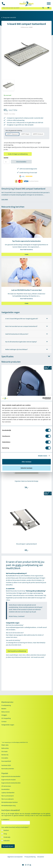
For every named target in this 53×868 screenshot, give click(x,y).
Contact (4, 721)
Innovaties (5, 758)
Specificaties (26, 357)
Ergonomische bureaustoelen (11, 776)
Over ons (5, 745)
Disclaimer (41, 857)
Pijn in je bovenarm (8, 796)
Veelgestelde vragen (8, 725)
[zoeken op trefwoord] (21, 8)
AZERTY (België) (25, 134)
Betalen (4, 709)
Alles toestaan (26, 462)
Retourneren (6, 712)
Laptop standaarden (8, 792)
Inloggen (4, 715)
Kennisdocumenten (8, 769)
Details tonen (43, 456)
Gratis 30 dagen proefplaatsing (18, 154)
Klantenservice (7, 702)
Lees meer (5, 199)
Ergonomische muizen (9, 780)
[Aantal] (7, 162)
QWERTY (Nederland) (12, 134)
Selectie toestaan (27, 468)
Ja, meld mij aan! (8, 846)
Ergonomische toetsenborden (11, 783)
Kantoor (6, 830)
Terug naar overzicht (9, 17)
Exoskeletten (6, 789)
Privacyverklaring (30, 857)
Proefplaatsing (6, 705)
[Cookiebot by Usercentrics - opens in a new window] (43, 398)
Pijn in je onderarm (8, 799)
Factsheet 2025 (6, 765)
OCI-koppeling (6, 718)
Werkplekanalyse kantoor (10, 802)
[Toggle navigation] (49, 4)
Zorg (5, 834)
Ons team (4, 751)
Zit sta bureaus (6, 786)
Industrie (7, 841)
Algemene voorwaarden (15, 857)
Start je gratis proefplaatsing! (17, 651)
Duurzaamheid (6, 761)
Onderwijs (7, 837)
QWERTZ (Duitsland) (38, 134)
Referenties (5, 748)
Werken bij (5, 755)
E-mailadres (6, 819)
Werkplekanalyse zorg (8, 805)
